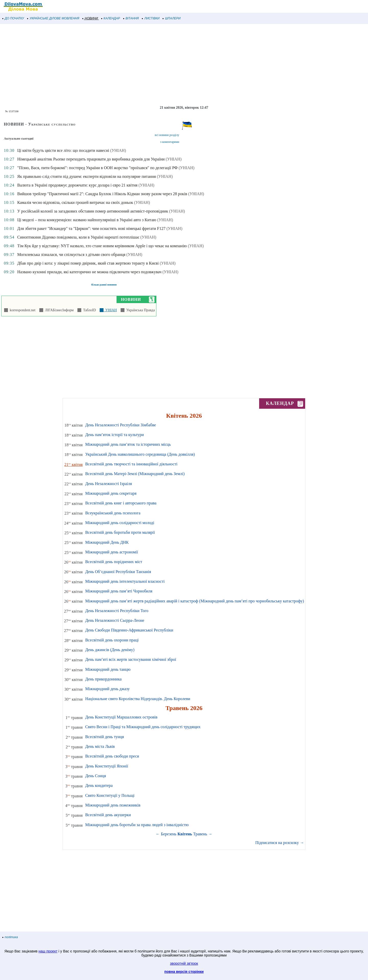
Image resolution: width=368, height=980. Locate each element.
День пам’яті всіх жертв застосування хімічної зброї (131, 659)
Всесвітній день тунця (105, 737)
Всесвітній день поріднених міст (114, 562)
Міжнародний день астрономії (112, 552)
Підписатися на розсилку (280, 843)
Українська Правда (140, 310)
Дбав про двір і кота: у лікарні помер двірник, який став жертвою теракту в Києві (88, 263)
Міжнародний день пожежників (113, 805)
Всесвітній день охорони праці (112, 640)
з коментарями (170, 142)
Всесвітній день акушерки (108, 815)
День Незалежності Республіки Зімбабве (120, 425)
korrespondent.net (22, 310)
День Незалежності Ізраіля (108, 484)
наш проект (48, 951)
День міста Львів (100, 746)
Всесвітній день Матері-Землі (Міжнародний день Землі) (135, 474)
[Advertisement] (153, 65)
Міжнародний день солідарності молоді (120, 523)
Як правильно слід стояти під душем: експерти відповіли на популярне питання (86, 176)
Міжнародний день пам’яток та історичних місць (128, 444)
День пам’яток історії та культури (114, 435)
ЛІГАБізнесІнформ (58, 310)
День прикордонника (103, 679)
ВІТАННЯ (131, 18)
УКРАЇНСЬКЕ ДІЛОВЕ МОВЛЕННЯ (53, 18)
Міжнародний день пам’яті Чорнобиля (119, 591)
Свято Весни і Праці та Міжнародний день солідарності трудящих (143, 727)
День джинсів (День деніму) (110, 650)
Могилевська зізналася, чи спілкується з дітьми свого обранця (71, 255)
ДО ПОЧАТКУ (13, 18)
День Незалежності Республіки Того (117, 611)
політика (10, 937)
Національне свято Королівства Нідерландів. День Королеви (138, 699)
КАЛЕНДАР (111, 18)
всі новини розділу (167, 135)
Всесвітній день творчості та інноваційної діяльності (131, 464)
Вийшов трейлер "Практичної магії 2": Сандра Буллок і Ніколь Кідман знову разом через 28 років (102, 194)
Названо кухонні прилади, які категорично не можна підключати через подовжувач (89, 272)
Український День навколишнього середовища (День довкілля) (140, 454)
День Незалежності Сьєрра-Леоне (115, 620)
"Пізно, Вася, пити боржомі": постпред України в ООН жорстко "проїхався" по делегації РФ (97, 168)
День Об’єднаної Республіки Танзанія (118, 572)
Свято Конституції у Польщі (110, 795)
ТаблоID (89, 310)
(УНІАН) (118, 150)
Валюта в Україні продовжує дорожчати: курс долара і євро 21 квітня (77, 185)
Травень (200, 834)
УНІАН (110, 310)
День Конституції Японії (107, 766)
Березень (169, 834)
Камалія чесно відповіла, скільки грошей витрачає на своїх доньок (75, 202)
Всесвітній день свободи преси (112, 756)
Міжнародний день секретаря (111, 493)
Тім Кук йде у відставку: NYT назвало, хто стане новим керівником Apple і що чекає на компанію (102, 246)
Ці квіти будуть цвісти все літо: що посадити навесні (63, 150)
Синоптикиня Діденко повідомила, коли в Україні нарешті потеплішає (78, 237)
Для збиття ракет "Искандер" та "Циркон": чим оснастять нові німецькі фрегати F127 (91, 228)
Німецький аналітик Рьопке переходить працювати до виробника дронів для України (91, 159)
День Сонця (95, 776)
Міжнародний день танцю (108, 669)
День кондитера (99, 785)
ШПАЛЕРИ (172, 18)
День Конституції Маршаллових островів (121, 717)
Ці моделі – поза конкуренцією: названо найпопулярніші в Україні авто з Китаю (87, 220)
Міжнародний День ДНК (107, 542)
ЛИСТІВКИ (151, 18)
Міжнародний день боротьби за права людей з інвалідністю (137, 825)
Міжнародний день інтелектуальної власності (125, 581)
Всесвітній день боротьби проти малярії (120, 532)
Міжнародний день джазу (107, 689)
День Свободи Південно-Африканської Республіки (129, 630)
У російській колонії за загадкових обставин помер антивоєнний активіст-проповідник (93, 211)
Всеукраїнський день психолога (113, 513)
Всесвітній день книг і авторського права (121, 503)
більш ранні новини (104, 284)
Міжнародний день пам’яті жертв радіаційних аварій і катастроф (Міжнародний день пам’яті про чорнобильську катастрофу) (194, 601)
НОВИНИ (90, 18)
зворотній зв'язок (184, 963)
